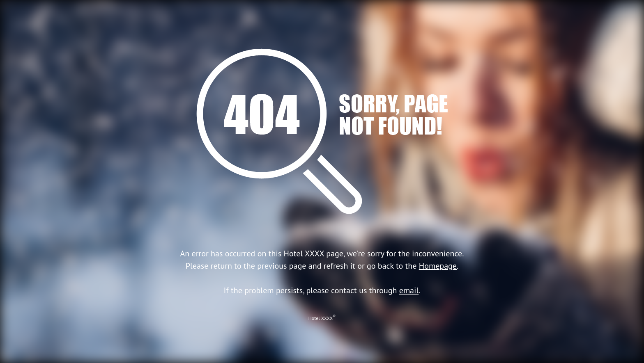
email (409, 290)
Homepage (438, 266)
